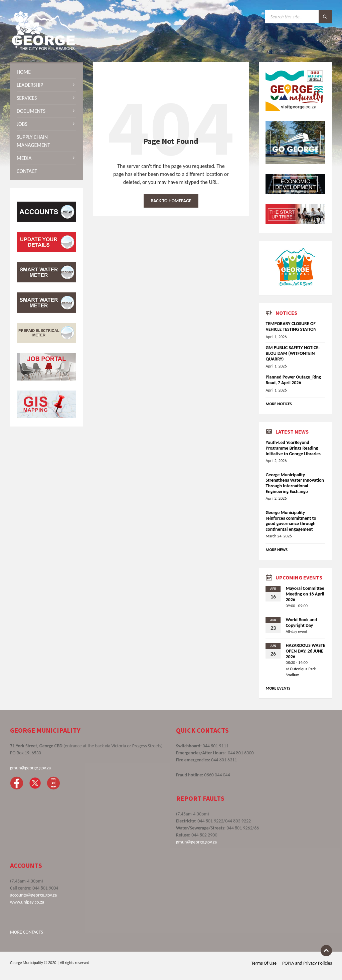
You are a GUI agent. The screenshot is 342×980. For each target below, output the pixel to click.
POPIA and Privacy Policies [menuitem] (307, 963)
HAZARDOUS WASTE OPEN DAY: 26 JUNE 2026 (305, 651)
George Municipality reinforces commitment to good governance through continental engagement (291, 521)
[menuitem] (46, 72)
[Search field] (299, 17)
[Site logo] (43, 49)
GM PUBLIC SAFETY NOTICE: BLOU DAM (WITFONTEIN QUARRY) (293, 353)
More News (277, 550)
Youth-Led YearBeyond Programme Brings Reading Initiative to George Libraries (293, 448)
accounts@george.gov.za (33, 895)
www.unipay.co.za (27, 902)
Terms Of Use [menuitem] (264, 963)
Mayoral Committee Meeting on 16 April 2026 (305, 594)
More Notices (279, 404)
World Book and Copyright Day (301, 623)
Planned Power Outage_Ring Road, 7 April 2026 (293, 380)
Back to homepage (171, 201)
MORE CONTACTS (27, 932)
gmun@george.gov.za (30, 768)
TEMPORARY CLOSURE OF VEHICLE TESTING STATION (291, 326)
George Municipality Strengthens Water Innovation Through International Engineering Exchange (295, 483)
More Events (278, 688)
